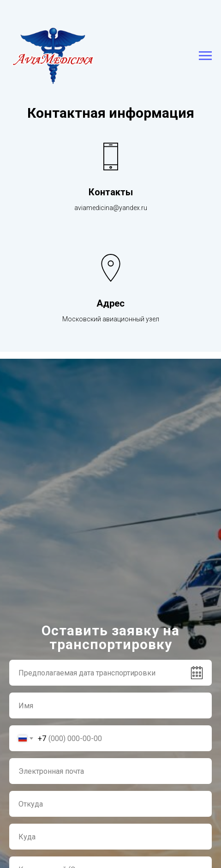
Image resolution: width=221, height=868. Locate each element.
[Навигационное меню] (205, 56)
